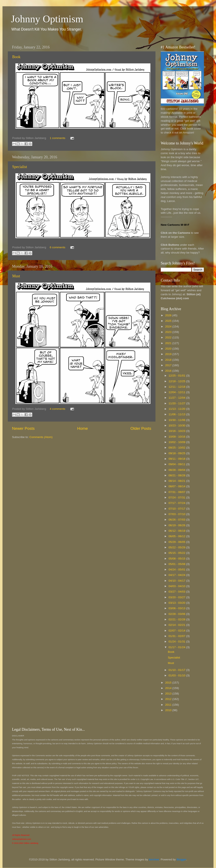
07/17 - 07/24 (177, 503)
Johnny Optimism (47, 19)
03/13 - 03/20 (177, 603)
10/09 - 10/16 (177, 437)
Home (82, 428)
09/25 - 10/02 (177, 448)
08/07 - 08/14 (177, 486)
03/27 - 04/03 (177, 592)
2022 (169, 337)
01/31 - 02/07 (177, 636)
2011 (169, 705)
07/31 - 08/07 (177, 492)
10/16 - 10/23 (177, 431)
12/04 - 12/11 (177, 392)
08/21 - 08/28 (177, 475)
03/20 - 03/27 (177, 597)
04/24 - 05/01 (177, 570)
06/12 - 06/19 (177, 531)
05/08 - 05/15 (177, 559)
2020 (169, 349)
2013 (169, 694)
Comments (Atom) (41, 437)
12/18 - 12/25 (177, 381)
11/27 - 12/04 (177, 398)
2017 (169, 365)
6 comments (58, 247)
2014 (169, 688)
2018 (169, 360)
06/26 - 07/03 (177, 520)
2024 (169, 327)
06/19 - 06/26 (177, 525)
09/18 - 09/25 (177, 453)
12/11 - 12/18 (177, 387)
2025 (169, 321)
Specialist (20, 167)
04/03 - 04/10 (177, 586)
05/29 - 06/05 (177, 542)
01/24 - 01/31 (177, 642)
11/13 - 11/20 (177, 409)
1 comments (58, 138)
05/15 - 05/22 (177, 553)
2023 (169, 332)
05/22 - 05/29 (177, 547)
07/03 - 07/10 (177, 514)
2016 (169, 371)
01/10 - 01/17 (177, 670)
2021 (169, 343)
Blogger (181, 859)
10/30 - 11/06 (177, 420)
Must (16, 276)
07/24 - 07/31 (177, 497)
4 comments (58, 409)
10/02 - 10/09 (177, 442)
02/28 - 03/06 (177, 614)
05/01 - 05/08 (177, 564)
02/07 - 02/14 (177, 631)
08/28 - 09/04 (177, 470)
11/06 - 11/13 (177, 414)
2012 (169, 699)
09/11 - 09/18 (177, 459)
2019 (169, 354)
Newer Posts (23, 428)
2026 (169, 315)
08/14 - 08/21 (177, 481)
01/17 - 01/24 (177, 647)
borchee (154, 859)
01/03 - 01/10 (177, 675)
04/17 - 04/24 (177, 575)
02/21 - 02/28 (177, 619)
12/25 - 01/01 (177, 376)
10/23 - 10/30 (177, 425)
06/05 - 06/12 (177, 536)
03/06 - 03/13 (177, 608)
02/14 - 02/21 (177, 625)
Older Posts (141, 428)
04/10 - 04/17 (177, 581)
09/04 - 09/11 (177, 464)
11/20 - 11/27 (177, 403)
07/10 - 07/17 (177, 509)
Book (16, 57)
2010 (169, 710)
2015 (169, 683)
